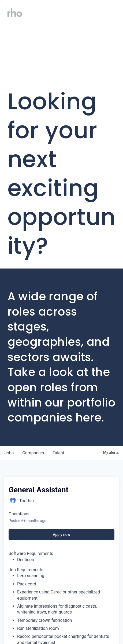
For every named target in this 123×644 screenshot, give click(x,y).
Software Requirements (31, 553)
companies (33, 453)
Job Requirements (26, 570)
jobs (9, 453)
